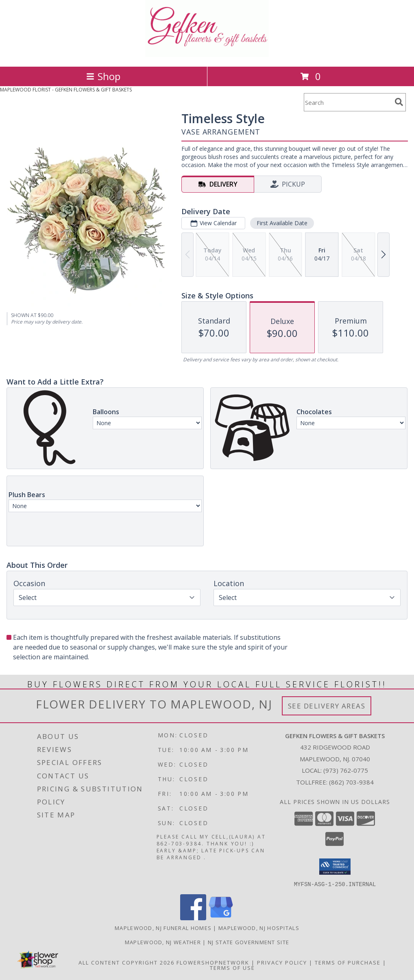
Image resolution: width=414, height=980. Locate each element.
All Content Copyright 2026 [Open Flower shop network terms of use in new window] (126, 962)
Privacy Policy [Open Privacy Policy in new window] (282, 962)
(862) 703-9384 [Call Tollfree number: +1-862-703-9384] (351, 782)
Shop (103, 76)
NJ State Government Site (248, 942)
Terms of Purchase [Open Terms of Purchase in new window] (348, 962)
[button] (335, 867)
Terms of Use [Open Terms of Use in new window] (232, 967)
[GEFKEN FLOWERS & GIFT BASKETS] (207, 55)
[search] (399, 102)
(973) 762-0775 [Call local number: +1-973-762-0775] (346, 770)
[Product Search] (348, 102)
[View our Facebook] (193, 918)
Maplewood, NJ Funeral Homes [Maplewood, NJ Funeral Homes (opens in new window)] (163, 928)
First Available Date (282, 223)
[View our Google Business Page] (221, 918)
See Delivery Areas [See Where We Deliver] (327, 706)
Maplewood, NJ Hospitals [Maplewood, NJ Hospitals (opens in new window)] (259, 928)
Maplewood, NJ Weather (163, 942)
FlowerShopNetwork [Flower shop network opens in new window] (213, 962)
